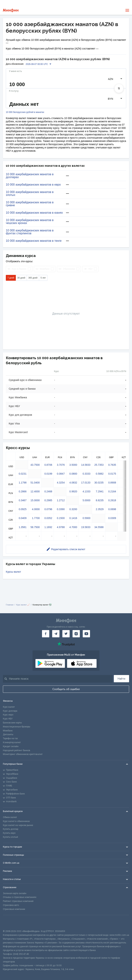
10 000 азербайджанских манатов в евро (33, 185)
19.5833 (86, 527)
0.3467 (23, 500)
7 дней (11, 278)
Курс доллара (10, 711)
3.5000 (73, 465)
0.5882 (100, 474)
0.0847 (61, 474)
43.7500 (35, 465)
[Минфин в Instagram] (76, 634)
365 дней (33, 278)
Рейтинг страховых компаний (18, 901)
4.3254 (61, 483)
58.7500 (35, 527)
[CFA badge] (11, 922)
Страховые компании (14, 909)
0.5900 (86, 518)
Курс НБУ (8, 719)
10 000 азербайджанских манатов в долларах (30, 176)
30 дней (21, 278)
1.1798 (23, 483)
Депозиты (8, 734)
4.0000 (36, 509)
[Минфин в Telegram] (56, 634)
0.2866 (23, 491)
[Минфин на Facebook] (46, 634)
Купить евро (9, 833)
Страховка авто (11, 905)
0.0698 (112, 509)
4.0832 (73, 483)
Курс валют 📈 (23, 605)
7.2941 (100, 491)
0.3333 (86, 474)
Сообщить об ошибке (66, 689)
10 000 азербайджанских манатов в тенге (34, 241)
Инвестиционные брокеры (17, 727)
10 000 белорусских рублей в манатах (25, 112)
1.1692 (48, 527)
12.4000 (35, 491)
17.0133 (86, 483)
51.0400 (35, 483)
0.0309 (112, 518)
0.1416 (73, 518)
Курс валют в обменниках (16, 821)
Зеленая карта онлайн (15, 893)
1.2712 (61, 500)
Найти (121, 679)
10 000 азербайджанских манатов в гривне (30, 204)
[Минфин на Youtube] (86, 634)
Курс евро (8, 715)
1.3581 (23, 527)
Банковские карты (12, 723)
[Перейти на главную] (11, 10)
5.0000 (86, 500)
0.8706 (48, 465)
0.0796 (48, 509)
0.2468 (48, 491)
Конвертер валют (12, 742)
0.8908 (112, 483)
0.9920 (73, 491)
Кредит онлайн (11, 746)
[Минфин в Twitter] (66, 634)
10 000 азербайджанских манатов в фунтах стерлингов (30, 232)
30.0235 (99, 483)
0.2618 (112, 500)
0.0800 (73, 474)
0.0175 (112, 474)
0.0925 (23, 509)
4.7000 (73, 527)
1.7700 (36, 518)
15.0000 (35, 500)
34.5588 (99, 527)
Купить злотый (10, 837)
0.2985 (48, 500)
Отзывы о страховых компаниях (20, 897)
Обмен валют (10, 817)
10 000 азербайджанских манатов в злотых (30, 194)
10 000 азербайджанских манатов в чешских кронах (30, 222)
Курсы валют (13, 572)
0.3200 (73, 509)
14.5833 (86, 465)
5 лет (43, 278)
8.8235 (100, 500)
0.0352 (48, 518)
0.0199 (48, 474)
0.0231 (23, 474)
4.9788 (61, 527)
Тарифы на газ (10, 738)
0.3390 (61, 509)
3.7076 (61, 465)
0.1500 (61, 518)
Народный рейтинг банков (17, 750)
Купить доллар (11, 829)
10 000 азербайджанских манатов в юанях (34, 213)
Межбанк (8, 731)
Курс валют (9, 707)
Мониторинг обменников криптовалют (23, 754)
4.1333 (86, 491)
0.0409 (23, 518)
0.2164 (112, 491)
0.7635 (112, 465)
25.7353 (99, 465)
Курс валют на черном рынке (18, 825)
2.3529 (100, 509)
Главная (10, 605)
